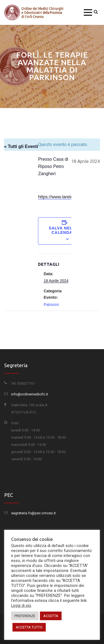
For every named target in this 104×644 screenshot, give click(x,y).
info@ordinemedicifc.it (30, 394)
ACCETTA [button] (51, 616)
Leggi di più (21, 605)
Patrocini (51, 305)
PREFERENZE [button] (25, 616)
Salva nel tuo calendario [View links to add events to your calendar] (66, 230)
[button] (88, 12)
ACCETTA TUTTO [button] (29, 627)
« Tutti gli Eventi (21, 146)
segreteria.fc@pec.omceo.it (33, 513)
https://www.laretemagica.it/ (65, 197)
